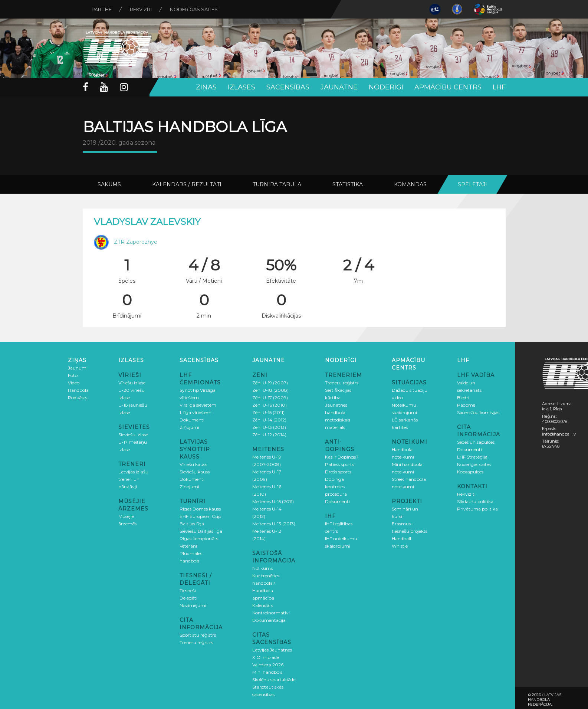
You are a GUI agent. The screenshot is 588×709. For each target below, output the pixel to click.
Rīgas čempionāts (199, 539)
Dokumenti (192, 420)
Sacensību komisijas (478, 412)
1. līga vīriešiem (196, 412)
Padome (466, 405)
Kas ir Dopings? (342, 457)
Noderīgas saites (195, 9)
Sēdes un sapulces (476, 442)
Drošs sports (338, 472)
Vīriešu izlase (132, 383)
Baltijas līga (192, 524)
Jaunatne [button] (339, 87)
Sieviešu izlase (133, 435)
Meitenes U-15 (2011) (273, 501)
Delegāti (188, 598)
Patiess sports (339, 464)
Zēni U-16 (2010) (270, 405)
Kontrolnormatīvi (271, 613)
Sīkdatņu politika (475, 501)
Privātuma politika (477, 509)
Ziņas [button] (206, 87)
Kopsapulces (470, 472)
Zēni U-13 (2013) (269, 427)
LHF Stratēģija (472, 457)
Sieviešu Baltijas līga (201, 531)
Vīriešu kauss (193, 464)
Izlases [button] (242, 87)
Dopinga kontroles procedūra (336, 487)
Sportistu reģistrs (198, 635)
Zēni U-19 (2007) (270, 383)
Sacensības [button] (288, 87)
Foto (73, 375)
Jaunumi (78, 368)
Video (74, 383)
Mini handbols (267, 672)
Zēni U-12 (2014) (269, 435)
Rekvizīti (142, 9)
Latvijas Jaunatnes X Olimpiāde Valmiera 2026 (272, 657)
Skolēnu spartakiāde (274, 680)
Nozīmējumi (193, 605)
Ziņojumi (189, 427)
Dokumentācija (269, 620)
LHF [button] (499, 87)
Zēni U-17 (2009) (270, 398)
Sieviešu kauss (195, 472)
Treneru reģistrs (196, 642)
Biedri (463, 398)
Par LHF (102, 9)
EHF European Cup (200, 516)
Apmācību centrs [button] (448, 87)
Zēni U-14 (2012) (269, 420)
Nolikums (262, 568)
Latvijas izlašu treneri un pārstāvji (133, 479)
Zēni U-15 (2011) (268, 412)
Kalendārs (263, 605)
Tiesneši (188, 590)
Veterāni (188, 546)
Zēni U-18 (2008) (270, 390)
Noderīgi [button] (386, 87)
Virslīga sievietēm (198, 405)
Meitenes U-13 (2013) (274, 524)
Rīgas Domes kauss (200, 509)
